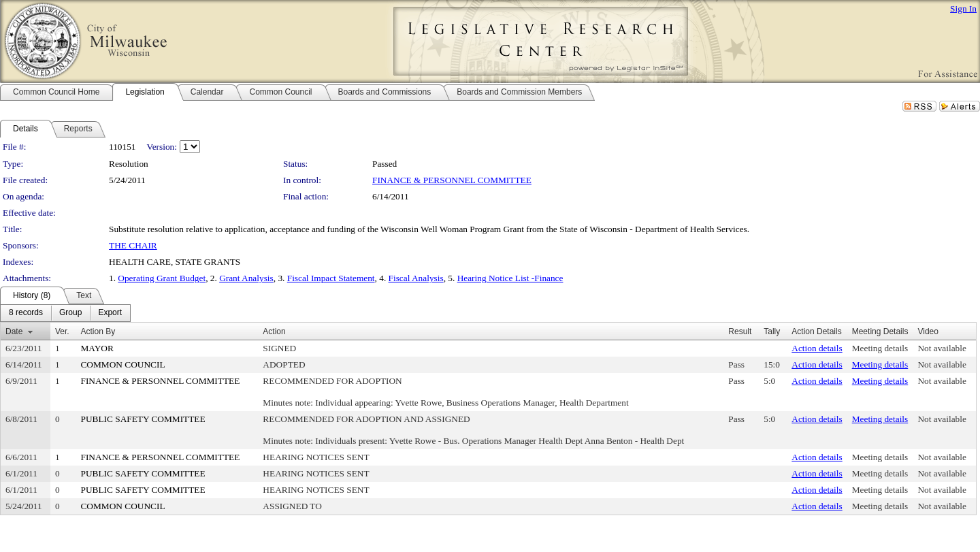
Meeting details (880, 348)
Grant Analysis (246, 278)
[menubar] (65, 313)
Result (740, 331)
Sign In (963, 9)
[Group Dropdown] (70, 313)
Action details (817, 348)
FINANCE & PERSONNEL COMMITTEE (452, 180)
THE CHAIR (133, 245)
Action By (98, 331)
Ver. (62, 331)
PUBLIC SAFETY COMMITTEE (143, 419)
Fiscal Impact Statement (331, 278)
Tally (772, 331)
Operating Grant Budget (162, 278)
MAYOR (97, 348)
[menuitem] (26, 313)
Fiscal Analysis (416, 278)
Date (14, 331)
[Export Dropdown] (110, 313)
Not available (942, 348)
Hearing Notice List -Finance (510, 278)
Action (274, 331)
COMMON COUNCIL (122, 364)
